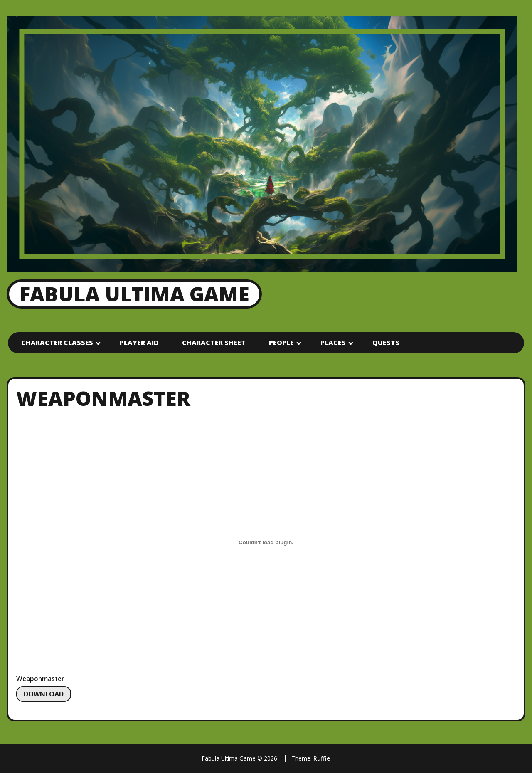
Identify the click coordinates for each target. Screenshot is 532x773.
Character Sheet (214, 343)
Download (44, 694)
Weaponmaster (40, 679)
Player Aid (139, 343)
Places (333, 343)
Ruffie (322, 758)
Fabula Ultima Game (134, 294)
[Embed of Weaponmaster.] (266, 543)
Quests (386, 343)
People (281, 343)
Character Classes (57, 343)
